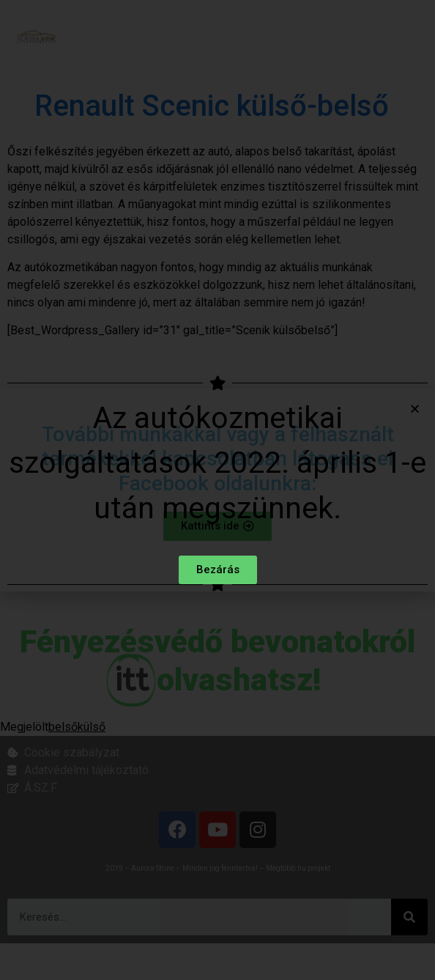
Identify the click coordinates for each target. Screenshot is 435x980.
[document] (218, 490)
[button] (415, 409)
